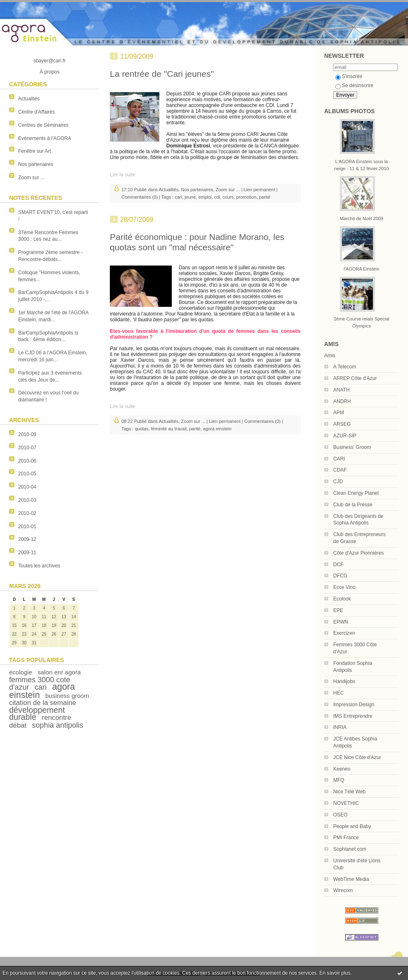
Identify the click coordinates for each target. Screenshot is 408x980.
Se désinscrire (354, 85)
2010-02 (27, 513)
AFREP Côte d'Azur (355, 378)
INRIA (340, 727)
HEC (338, 693)
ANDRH (342, 401)
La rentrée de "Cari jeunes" (162, 74)
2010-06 (27, 461)
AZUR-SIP (345, 436)
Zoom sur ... (31, 178)
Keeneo (342, 769)
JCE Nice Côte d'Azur (357, 757)
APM (339, 413)
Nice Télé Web (349, 792)
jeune (190, 197)
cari (41, 687)
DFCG (340, 576)
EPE (338, 610)
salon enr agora (59, 672)
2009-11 (27, 553)
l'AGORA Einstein (362, 269)
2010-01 (27, 527)
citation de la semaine (43, 703)
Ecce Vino (344, 587)
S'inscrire (349, 76)
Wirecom (343, 890)
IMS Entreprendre (353, 716)
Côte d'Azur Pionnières (358, 553)
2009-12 (27, 539)
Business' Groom (352, 447)
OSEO (340, 815)
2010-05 (27, 474)
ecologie (21, 672)
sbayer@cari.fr (50, 61)
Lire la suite (122, 175)
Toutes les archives (39, 566)
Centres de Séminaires (43, 125)
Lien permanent (259, 190)
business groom (67, 696)
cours (228, 197)
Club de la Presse (353, 505)
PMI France (346, 838)
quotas (141, 429)
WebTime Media (351, 879)
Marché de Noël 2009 (362, 218)
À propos (50, 72)
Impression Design (354, 705)
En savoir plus (335, 973)
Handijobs (344, 681)
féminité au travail (169, 429)
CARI (339, 459)
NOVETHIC (346, 803)
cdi (217, 197)
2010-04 (27, 487)
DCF (338, 565)
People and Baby (352, 826)
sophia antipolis (57, 725)
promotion (246, 197)
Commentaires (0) (140, 197)
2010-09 (27, 434)
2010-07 (27, 448)
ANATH (342, 390)
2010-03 (27, 500)
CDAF (340, 470)
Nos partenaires (36, 164)
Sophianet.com (350, 849)
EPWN (341, 622)
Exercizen (344, 633)
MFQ (339, 780)
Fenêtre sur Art (34, 151)
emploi (205, 197)
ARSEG (342, 424)
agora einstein (217, 429)
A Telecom (345, 367)
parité (265, 197)
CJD (338, 482)
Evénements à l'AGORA (45, 138)
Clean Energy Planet (356, 493)
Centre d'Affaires (37, 112)
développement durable (37, 713)
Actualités (29, 99)
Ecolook (342, 599)
